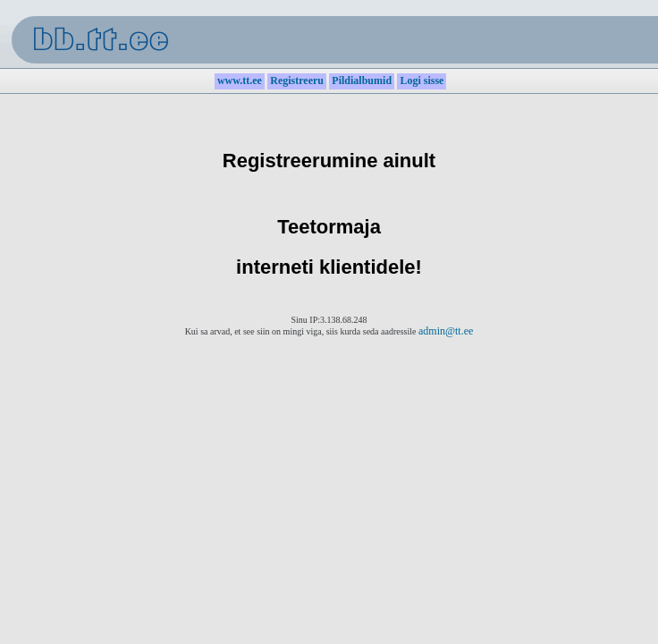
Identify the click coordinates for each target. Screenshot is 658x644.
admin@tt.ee (446, 331)
